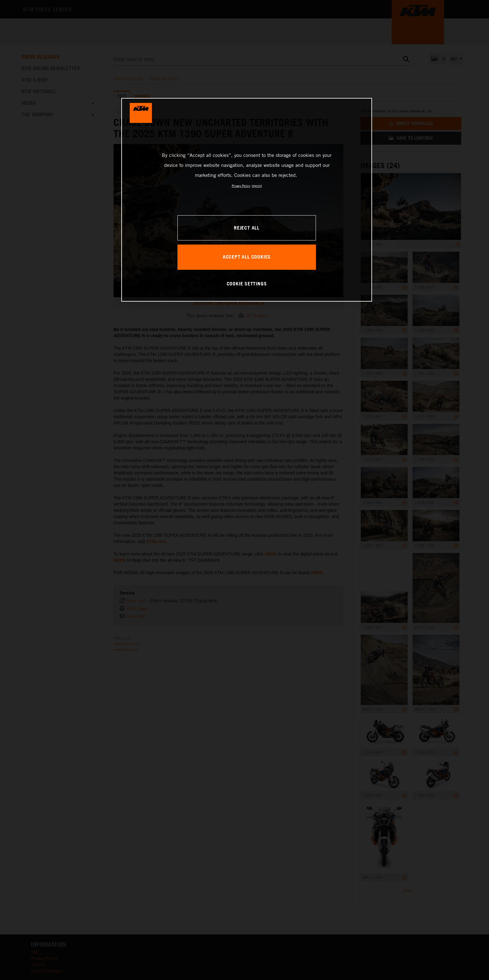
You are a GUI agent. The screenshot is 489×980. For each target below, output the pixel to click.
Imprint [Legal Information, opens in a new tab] (257, 186)
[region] (247, 200)
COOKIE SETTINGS (247, 284)
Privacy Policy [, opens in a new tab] (241, 186)
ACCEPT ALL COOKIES (247, 257)
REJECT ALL (247, 228)
